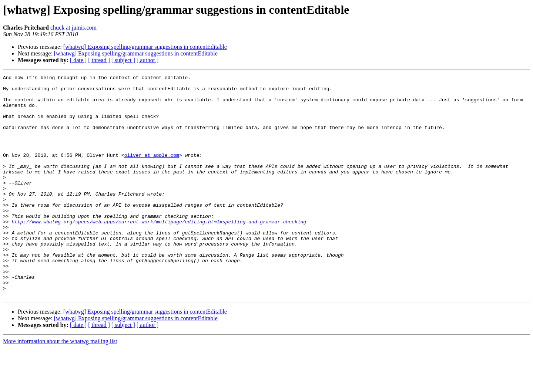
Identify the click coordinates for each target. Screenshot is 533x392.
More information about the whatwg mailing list (60, 386)
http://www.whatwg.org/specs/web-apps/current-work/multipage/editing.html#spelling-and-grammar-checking (159, 251)
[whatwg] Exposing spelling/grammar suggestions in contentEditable (145, 47)
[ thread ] (99, 60)
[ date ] (78, 60)
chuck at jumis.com (73, 28)
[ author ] (148, 60)
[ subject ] (123, 60)
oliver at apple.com (152, 172)
